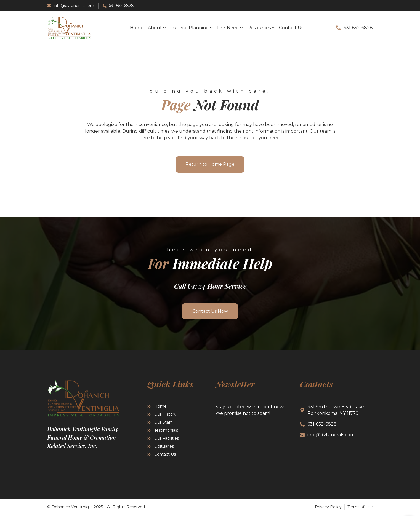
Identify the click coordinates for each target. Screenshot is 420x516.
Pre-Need (230, 28)
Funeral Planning (192, 28)
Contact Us (291, 28)
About (157, 28)
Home (137, 28)
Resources (261, 28)
